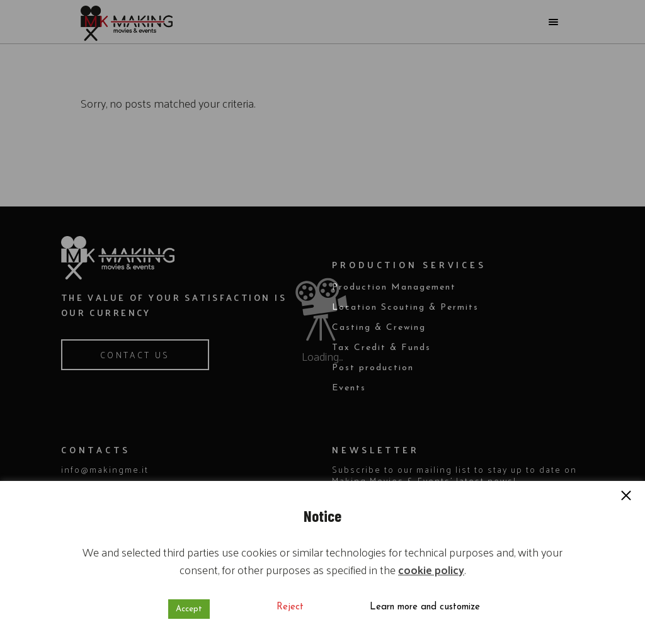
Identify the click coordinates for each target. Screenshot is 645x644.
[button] (626, 497)
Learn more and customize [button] (425, 607)
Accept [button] (189, 609)
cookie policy (431, 569)
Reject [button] (290, 607)
